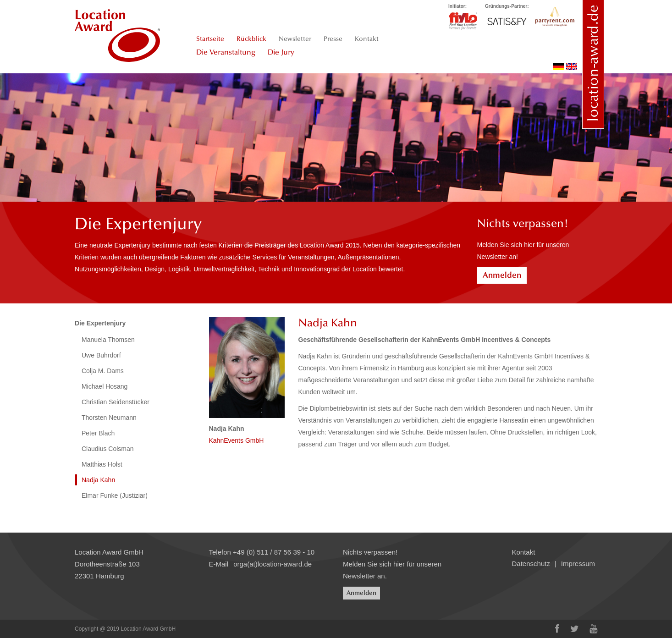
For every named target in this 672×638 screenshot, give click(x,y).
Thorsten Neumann (109, 418)
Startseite (210, 39)
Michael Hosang (105, 386)
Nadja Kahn (98, 480)
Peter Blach (98, 433)
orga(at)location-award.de (273, 564)
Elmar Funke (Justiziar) (115, 495)
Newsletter (295, 39)
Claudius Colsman (108, 449)
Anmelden (502, 275)
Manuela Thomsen (108, 340)
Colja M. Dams (103, 371)
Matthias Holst (102, 464)
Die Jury (281, 52)
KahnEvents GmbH (237, 440)
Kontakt (367, 39)
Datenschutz (531, 564)
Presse (333, 39)
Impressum (578, 564)
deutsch (558, 67)
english (572, 67)
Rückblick (251, 39)
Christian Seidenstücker (116, 402)
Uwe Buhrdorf (101, 355)
